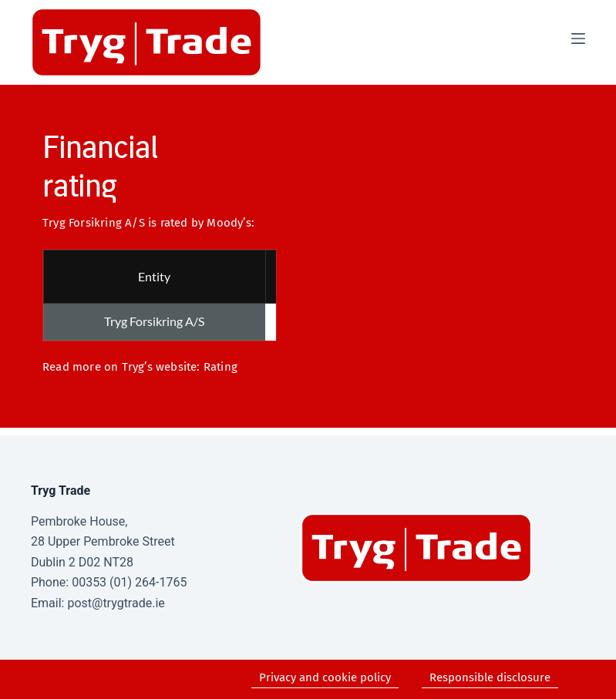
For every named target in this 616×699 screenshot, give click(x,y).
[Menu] (578, 39)
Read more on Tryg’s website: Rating (140, 367)
